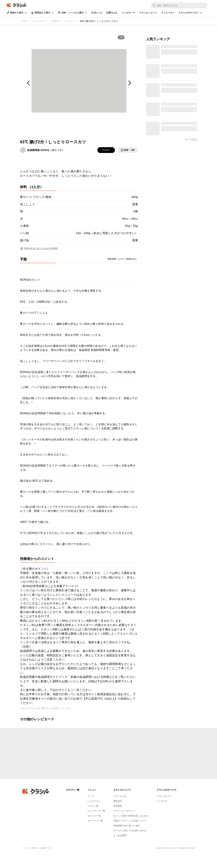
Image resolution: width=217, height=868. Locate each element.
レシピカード (128, 13)
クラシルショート (148, 13)
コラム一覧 (93, 806)
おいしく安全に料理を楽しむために (131, 816)
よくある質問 (120, 835)
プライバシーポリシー (124, 811)
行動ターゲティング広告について (130, 821)
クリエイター (168, 13)
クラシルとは (120, 796)
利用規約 (118, 806)
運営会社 (118, 801)
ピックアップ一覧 (96, 811)
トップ (91, 796)
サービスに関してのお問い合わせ (130, 831)
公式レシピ (97, 13)
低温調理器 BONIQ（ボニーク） (46, 150)
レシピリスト (94, 801)
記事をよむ (112, 13)
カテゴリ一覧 (94, 816)
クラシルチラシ (164, 796)
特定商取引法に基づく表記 (126, 826)
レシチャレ (162, 801)
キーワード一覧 (95, 821)
